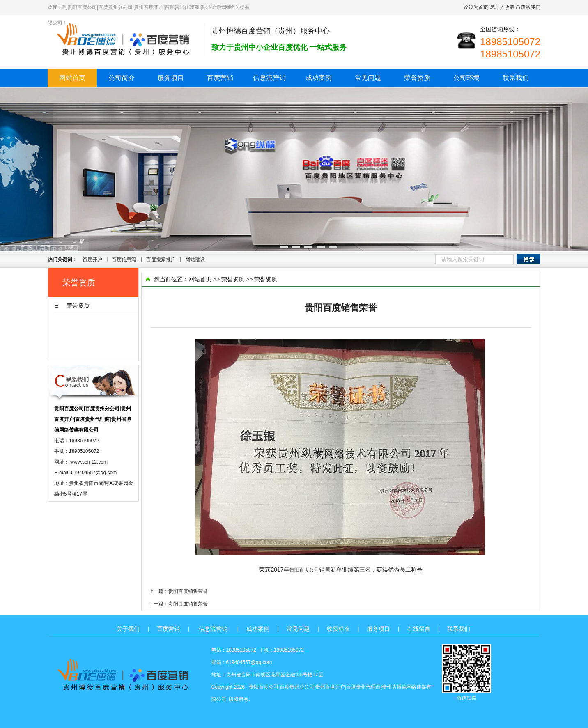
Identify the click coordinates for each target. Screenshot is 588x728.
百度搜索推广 (161, 260)
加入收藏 (502, 7)
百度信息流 (124, 260)
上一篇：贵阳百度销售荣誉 (178, 591)
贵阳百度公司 (304, 570)
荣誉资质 (417, 78)
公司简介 (122, 78)
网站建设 (195, 260)
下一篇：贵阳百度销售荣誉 (178, 604)
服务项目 (171, 78)
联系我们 (528, 7)
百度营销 (220, 78)
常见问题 (368, 78)
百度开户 (92, 260)
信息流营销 (269, 78)
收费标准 (338, 629)
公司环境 (466, 78)
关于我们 (128, 629)
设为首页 (476, 7)
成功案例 (319, 78)
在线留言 (419, 629)
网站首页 (72, 78)
